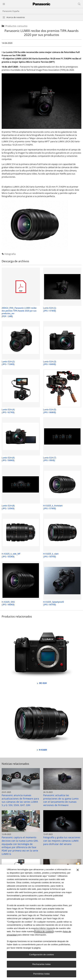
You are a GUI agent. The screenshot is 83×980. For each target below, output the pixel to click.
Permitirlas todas (41, 974)
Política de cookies (44, 931)
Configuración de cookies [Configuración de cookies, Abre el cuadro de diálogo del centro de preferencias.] (41, 955)
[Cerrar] (78, 870)
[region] (41, 922)
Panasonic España (11, 11)
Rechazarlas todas (42, 964)
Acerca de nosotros (16, 17)
